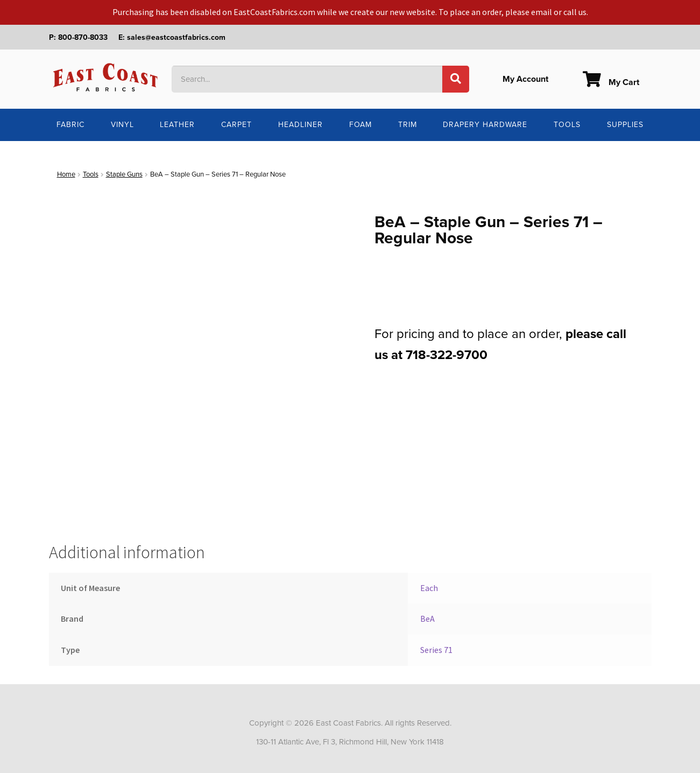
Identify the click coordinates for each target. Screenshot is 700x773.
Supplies (625, 125)
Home (66, 174)
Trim (408, 125)
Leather (177, 125)
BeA (427, 619)
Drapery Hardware (485, 125)
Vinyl (122, 125)
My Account (525, 79)
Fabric (70, 125)
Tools (567, 125)
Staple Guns (124, 174)
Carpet (236, 125)
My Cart (611, 82)
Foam (360, 125)
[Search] (456, 79)
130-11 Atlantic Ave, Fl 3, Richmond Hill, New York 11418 (350, 742)
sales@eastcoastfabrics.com (176, 37)
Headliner (300, 125)
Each (429, 588)
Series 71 (436, 650)
